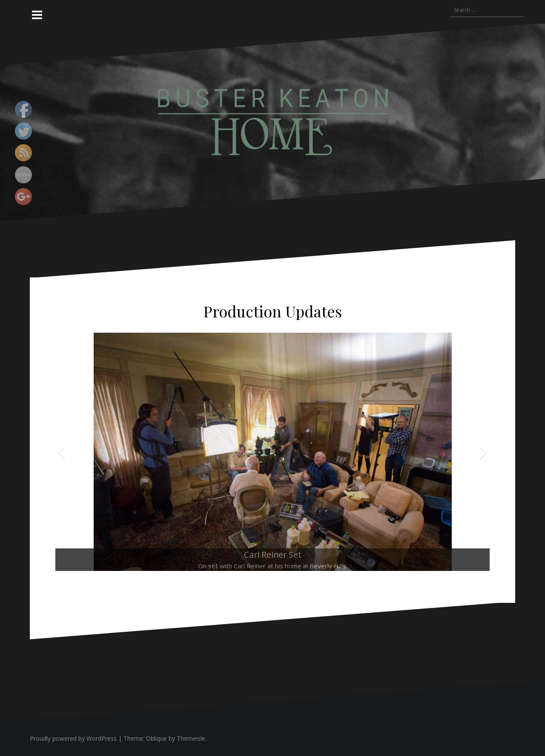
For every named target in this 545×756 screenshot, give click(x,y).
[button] (62, 452)
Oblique (156, 738)
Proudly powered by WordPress (73, 738)
